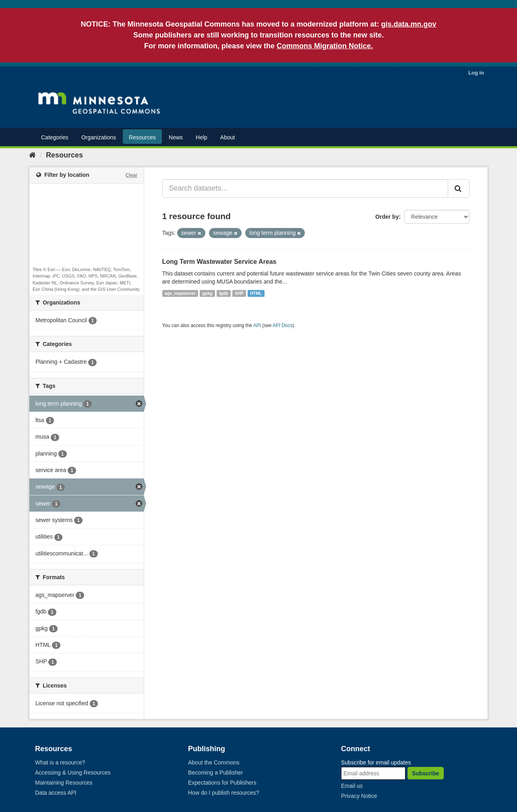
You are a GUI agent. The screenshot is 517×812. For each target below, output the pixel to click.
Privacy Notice (359, 796)
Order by (387, 217)
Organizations (99, 137)
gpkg (207, 293)
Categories (55, 137)
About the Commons (214, 762)
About (228, 137)
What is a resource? (60, 762)
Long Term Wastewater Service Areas (219, 262)
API (257, 325)
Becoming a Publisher (215, 773)
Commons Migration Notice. (325, 46)
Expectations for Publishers (222, 783)
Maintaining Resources (64, 783)
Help (202, 137)
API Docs (283, 325)
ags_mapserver (180, 293)
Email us (352, 786)
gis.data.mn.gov (409, 24)
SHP (239, 293)
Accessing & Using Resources (73, 773)
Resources (142, 137)
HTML (256, 293)
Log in (476, 73)
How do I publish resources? (224, 793)
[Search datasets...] (305, 188)
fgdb (224, 293)
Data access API (56, 793)
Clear (131, 175)
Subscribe (426, 773)
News (176, 137)
